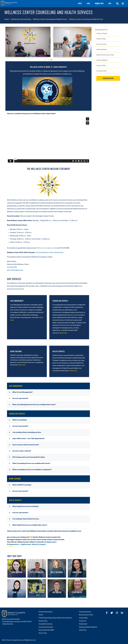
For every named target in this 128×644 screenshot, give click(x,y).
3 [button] (51, 60)
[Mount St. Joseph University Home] (9, 4)
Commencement (101, 71)
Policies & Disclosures (46, 612)
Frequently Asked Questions (88, 627)
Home (7, 19)
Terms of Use (43, 633)
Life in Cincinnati (101, 44)
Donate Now (108, 78)
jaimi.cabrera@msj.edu (15, 270)
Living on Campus (102, 33)
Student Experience (101, 30)
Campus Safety (101, 65)
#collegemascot (13, 544)
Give (110, 3)
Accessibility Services (45, 624)
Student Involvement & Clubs (105, 55)
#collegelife (40, 542)
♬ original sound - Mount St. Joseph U (32, 544)
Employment (83, 624)
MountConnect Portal (86, 615)
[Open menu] (123, 4)
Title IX (41, 615)
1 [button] (45, 60)
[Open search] (117, 4)
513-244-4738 (12, 267)
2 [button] (48, 60)
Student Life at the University (21, 19)
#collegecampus (50, 542)
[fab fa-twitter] (112, 613)
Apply (80, 3)
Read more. (64, 333)
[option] (28, 42)
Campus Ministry (101, 49)
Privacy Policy (43, 621)
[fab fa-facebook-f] (107, 613)
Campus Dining (101, 39)
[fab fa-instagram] (117, 613)
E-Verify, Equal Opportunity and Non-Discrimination (55, 618)
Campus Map (83, 618)
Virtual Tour (83, 630)
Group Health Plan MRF (46, 630)
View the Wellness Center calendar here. (50, 252)
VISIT (88, 3)
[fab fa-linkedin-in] (122, 613)
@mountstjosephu (14, 537)
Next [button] (88, 43)
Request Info (99, 3)
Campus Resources (85, 612)
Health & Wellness (102, 60)
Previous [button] (9, 43)
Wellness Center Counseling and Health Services (50, 19)
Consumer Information (46, 627)
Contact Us (83, 621)
